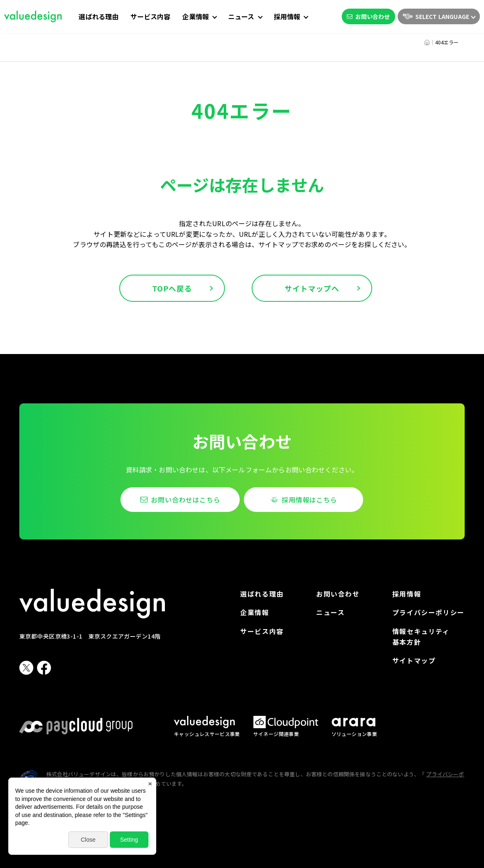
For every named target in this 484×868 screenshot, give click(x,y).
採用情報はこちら (309, 500)
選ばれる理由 (98, 16)
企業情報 (255, 612)
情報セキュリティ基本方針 (421, 637)
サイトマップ (414, 660)
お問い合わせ (368, 16)
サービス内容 (150, 16)
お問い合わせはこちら (185, 500)
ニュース (330, 612)
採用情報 (407, 594)
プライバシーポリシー (428, 612)
